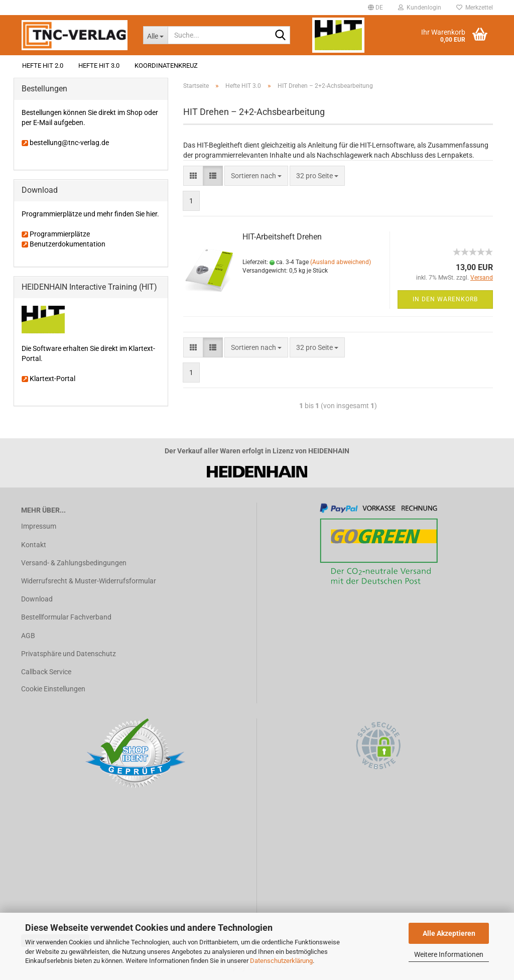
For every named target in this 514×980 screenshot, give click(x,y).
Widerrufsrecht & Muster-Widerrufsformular (89, 581)
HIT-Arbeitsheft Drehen (282, 237)
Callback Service (46, 672)
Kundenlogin (420, 8)
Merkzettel (475, 8)
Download (37, 599)
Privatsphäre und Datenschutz (69, 654)
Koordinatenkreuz (166, 66)
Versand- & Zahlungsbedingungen (74, 563)
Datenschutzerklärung (281, 961)
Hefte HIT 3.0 (99, 66)
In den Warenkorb (445, 299)
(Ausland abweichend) (341, 262)
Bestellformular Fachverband (66, 617)
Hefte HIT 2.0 (43, 66)
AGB (28, 636)
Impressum (39, 526)
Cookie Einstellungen (53, 689)
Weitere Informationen (449, 954)
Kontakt (34, 545)
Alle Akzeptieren (449, 933)
